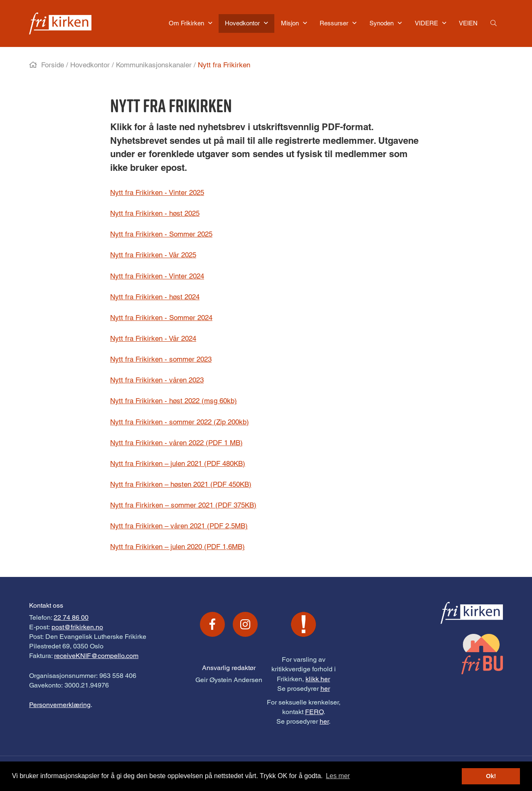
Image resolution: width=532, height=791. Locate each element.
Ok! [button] (491, 776)
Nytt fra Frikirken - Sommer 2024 (161, 318)
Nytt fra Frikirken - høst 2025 (155, 213)
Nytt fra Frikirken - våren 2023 (157, 380)
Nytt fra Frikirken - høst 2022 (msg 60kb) (174, 401)
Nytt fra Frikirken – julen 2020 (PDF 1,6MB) (177, 547)
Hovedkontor (90, 65)
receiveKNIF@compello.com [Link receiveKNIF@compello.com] (96, 656)
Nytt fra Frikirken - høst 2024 (155, 297)
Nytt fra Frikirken (224, 65)
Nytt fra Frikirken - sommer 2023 (161, 359)
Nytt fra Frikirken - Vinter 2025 (157, 192)
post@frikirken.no (77, 627)
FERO (314, 712)
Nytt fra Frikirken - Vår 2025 (153, 255)
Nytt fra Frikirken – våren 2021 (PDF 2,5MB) (179, 526)
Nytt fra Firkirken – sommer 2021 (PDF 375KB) (183, 505)
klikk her (318, 679)
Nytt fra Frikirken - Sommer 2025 (161, 234)
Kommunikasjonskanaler (154, 65)
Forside (53, 65)
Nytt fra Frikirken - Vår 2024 (153, 338)
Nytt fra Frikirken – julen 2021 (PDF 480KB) (178, 463)
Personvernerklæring (60, 705)
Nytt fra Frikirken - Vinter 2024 (157, 276)
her (325, 689)
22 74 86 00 (71, 617)
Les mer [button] (338, 776)
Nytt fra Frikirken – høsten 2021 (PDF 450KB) (181, 484)
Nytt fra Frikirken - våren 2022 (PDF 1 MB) (176, 443)
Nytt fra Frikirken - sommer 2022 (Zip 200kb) (180, 422)
